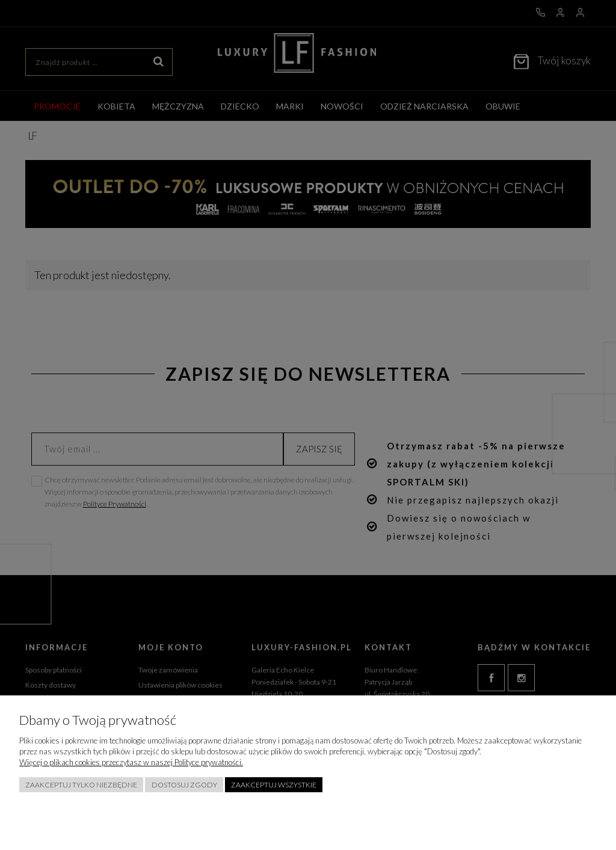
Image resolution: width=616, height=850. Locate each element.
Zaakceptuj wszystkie (274, 785)
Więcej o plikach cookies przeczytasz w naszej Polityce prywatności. (131, 762)
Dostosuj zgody (184, 785)
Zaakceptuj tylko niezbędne (81, 785)
